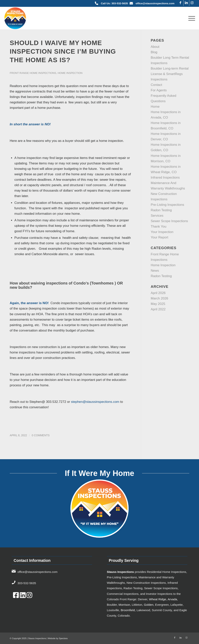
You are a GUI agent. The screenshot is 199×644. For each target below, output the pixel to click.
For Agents (159, 90)
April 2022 (158, 309)
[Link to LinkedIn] (186, 3)
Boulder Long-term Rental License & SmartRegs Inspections (170, 74)
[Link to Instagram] (192, 3)
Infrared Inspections (165, 178)
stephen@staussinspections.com (95, 402)
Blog (154, 52)
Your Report (160, 237)
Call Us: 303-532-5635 (114, 3)
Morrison (124, 605)
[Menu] (190, 18)
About (155, 47)
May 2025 (158, 304)
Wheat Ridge (158, 599)
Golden (149, 605)
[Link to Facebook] (180, 3)
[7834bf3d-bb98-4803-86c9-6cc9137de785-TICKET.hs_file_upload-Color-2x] (15, 18)
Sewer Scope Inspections (169, 221)
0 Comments (41, 435)
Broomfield (128, 610)
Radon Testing (161, 210)
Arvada (172, 599)
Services (157, 216)
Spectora (63, 638)
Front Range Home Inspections (33, 73)
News (155, 271)
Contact (157, 85)
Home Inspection (70, 73)
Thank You (159, 226)
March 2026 (160, 298)
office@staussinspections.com (155, 3)
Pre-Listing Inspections (168, 205)
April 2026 (158, 293)
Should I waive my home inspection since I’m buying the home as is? (63, 51)
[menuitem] (190, 18)
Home (155, 107)
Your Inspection (162, 232)
